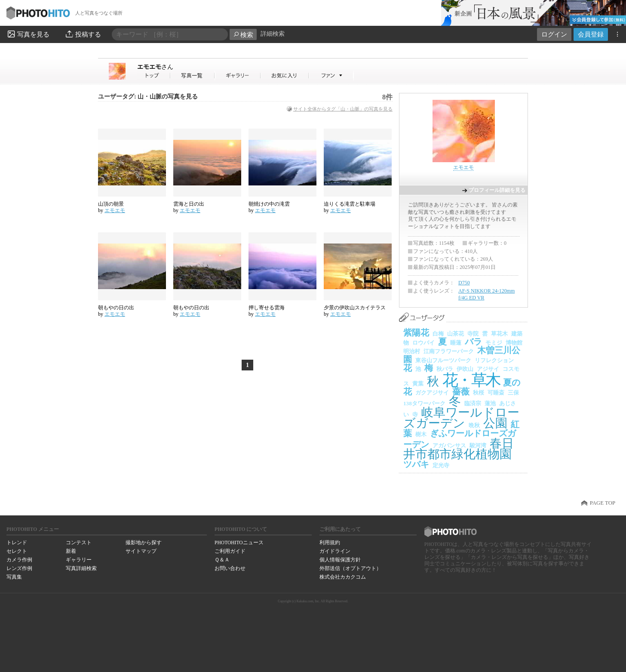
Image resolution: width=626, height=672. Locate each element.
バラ (473, 342)
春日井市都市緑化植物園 (459, 449)
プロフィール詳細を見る (497, 190)
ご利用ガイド (230, 551)
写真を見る (28, 34)
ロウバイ (423, 343)
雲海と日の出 (189, 204)
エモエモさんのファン (331, 76)
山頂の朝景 (111, 204)
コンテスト (79, 543)
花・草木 (471, 380)
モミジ (494, 343)
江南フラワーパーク (449, 351)
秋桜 (479, 393)
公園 (495, 423)
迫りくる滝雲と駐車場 (350, 204)
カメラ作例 (19, 560)
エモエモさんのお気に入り (285, 76)
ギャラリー (79, 560)
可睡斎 (496, 393)
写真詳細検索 (81, 568)
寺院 (473, 334)
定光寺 (441, 465)
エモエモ (155, 67)
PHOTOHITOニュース (239, 543)
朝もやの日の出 (116, 308)
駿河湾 (478, 445)
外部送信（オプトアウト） (350, 568)
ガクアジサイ (432, 393)
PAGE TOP (603, 503)
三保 (513, 393)
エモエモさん (154, 76)
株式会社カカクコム (343, 577)
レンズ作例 (19, 568)
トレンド (17, 543)
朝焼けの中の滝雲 (269, 204)
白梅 (438, 334)
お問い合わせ (230, 568)
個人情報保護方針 (340, 560)
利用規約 (330, 543)
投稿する (83, 34)
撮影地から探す (144, 543)
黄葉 (418, 384)
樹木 (421, 434)
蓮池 (490, 403)
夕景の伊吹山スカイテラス (355, 308)
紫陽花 (416, 333)
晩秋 (474, 425)
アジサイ (488, 369)
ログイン (554, 34)
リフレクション (494, 360)
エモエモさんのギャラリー (238, 76)
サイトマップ (141, 551)
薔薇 (461, 391)
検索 (243, 35)
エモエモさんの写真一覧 (193, 76)
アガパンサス (449, 445)
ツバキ (416, 464)
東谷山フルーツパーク (443, 360)
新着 (71, 551)
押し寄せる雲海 (267, 308)
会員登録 (591, 34)
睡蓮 (456, 343)
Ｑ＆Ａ (222, 560)
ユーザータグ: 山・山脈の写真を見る (148, 97)
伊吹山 (465, 369)
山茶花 (456, 334)
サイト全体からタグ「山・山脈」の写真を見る (343, 109)
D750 (464, 283)
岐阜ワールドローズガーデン (461, 418)
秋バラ (445, 369)
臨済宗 (473, 403)
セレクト (17, 551)
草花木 (499, 334)
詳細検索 (273, 34)
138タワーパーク (424, 403)
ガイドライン (335, 551)
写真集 (14, 577)
